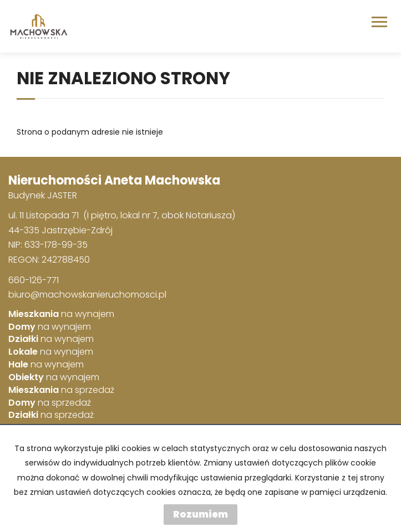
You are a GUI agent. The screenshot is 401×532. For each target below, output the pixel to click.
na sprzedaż (61, 390)
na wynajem (61, 314)
